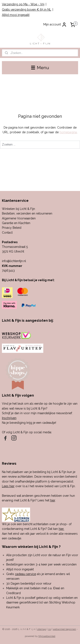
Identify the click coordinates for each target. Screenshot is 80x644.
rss (49, 629)
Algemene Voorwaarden (19, 218)
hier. (61, 529)
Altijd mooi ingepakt (16, 15)
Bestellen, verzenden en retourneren (27, 213)
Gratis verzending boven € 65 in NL (27, 10)
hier (53, 500)
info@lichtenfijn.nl (14, 261)
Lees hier (8, 486)
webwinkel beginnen (65, 629)
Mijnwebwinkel (47, 636)
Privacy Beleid (12, 228)
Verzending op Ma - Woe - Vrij (23, 4)
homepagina (68, 132)
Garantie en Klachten (16, 223)
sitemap (42, 629)
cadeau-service (25, 574)
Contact (7, 233)
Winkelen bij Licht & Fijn (18, 209)
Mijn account (55, 25)
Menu (40, 68)
